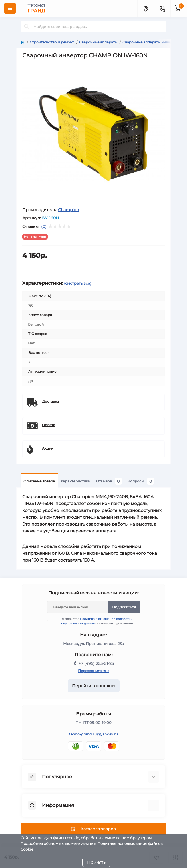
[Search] (27, 27)
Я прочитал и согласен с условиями (94, 621)
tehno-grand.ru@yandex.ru (93, 734)
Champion (68, 210)
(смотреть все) (78, 283)
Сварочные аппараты (98, 42)
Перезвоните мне (94, 671)
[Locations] (146, 8)
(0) (44, 226)
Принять (96, 862)
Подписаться (124, 607)
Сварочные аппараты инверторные (154, 42)
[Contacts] (162, 8)
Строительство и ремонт (52, 42)
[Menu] (10, 8)
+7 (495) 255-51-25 (96, 663)
